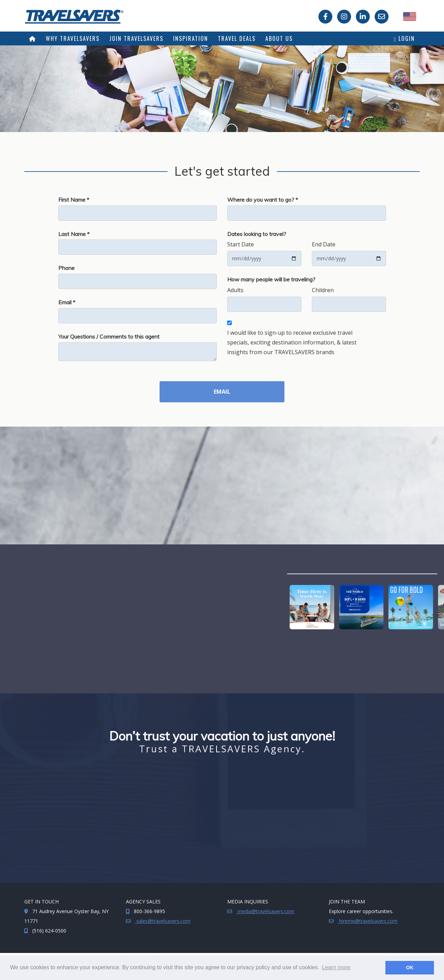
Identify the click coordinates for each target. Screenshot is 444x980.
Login (404, 38)
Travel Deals (237, 38)
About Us (279, 38)
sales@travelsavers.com (163, 921)
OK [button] (410, 968)
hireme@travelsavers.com (368, 921)
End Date (324, 244)
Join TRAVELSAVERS (136, 38)
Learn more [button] (336, 967)
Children (323, 290)
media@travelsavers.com (265, 911)
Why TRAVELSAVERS (73, 38)
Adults (235, 290)
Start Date (241, 244)
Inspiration (191, 38)
